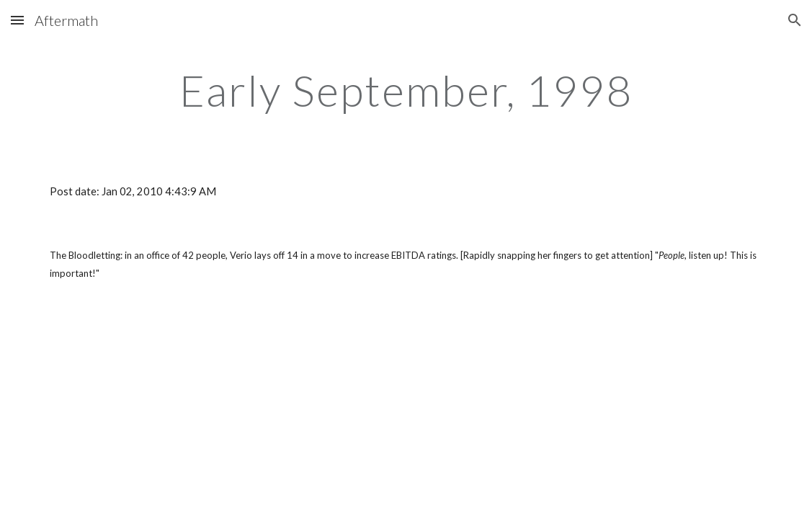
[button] (17, 20)
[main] (406, 90)
